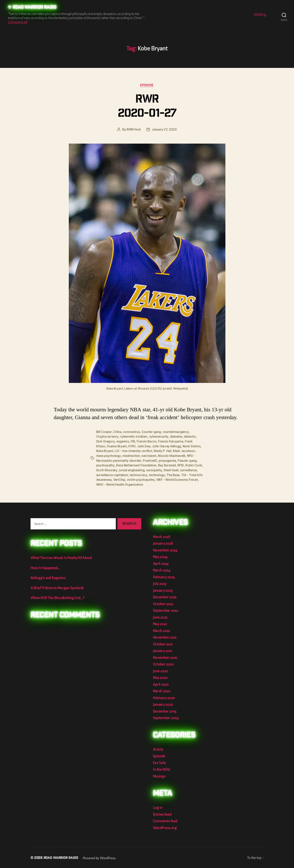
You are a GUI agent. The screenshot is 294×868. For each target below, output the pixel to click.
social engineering (141, 469)
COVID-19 (260, 15)
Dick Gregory (106, 441)
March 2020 (162, 690)
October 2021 (163, 643)
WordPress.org (166, 826)
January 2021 (163, 650)
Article (158, 748)
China (118, 432)
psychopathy (105, 465)
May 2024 (161, 556)
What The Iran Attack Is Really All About (63, 557)
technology (176, 474)
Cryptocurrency (107, 437)
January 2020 (164, 703)
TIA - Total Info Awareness (115, 479)
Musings (160, 775)
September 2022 (166, 609)
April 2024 (161, 562)
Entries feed (163, 813)
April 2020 (161, 683)
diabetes (177, 437)
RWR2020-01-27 (147, 107)
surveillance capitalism (131, 474)
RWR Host (134, 130)
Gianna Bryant (117, 446)
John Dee (144, 446)
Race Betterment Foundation (137, 465)
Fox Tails (160, 761)
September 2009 (167, 717)
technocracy (157, 474)
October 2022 (164, 603)
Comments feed (166, 820)
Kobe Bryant (105, 451)
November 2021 (166, 636)
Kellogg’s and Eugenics (49, 577)
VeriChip (142, 479)
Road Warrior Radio (36, 8)
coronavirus (132, 432)
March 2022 (162, 629)
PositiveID (150, 460)
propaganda (167, 460)
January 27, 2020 (164, 130)
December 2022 (166, 596)
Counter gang (151, 432)
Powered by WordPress (101, 857)
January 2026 (164, 542)
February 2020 (165, 696)
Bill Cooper (104, 432)
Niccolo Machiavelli (172, 455)
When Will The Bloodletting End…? (59, 597)
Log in (158, 806)
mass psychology (108, 455)
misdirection (131, 455)
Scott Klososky (116, 469)
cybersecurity (159, 437)
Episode (147, 85)
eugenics (123, 441)
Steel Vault (181, 469)
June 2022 (161, 616)
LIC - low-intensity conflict (134, 451)
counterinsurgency (176, 432)
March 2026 (162, 535)
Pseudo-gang (187, 460)
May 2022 (161, 623)
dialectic (191, 437)
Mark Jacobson (185, 451)
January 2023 (164, 589)
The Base (192, 474)
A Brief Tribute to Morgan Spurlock (58, 587)
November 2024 (166, 549)
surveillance (105, 474)
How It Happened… (46, 567)
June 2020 (161, 670)
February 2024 (165, 576)
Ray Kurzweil (168, 465)
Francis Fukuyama (171, 441)
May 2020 (161, 676)
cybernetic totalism (134, 437)
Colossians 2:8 (17, 22)
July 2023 (160, 582)
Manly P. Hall (163, 451)
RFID (181, 465)
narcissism (149, 455)
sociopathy (164, 469)
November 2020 (166, 656)
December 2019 (165, 710)
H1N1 (132, 446)
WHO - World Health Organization (145, 483)
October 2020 (164, 663)
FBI (133, 441)
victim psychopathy (163, 479)
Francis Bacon (147, 441)
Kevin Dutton (192, 446)
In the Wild (162, 768)
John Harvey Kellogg (167, 446)
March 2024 (162, 569)
